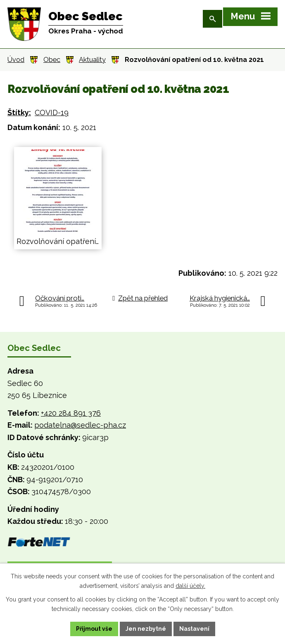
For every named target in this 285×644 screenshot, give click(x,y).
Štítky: (19, 112)
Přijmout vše (94, 629)
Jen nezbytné (146, 629)
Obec (52, 60)
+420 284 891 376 (71, 413)
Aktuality (92, 60)
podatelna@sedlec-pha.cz (80, 425)
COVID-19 (52, 112)
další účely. (190, 586)
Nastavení (194, 629)
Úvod (16, 60)
